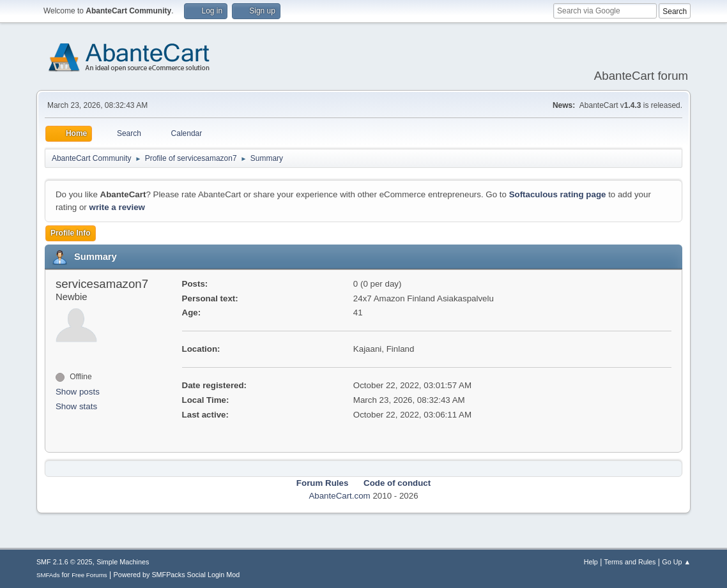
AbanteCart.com (339, 496)
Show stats (76, 406)
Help (591, 562)
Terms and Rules (630, 562)
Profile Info (71, 233)
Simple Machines (123, 562)
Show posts (78, 392)
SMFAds (48, 575)
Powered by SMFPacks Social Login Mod (176, 575)
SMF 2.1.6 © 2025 (65, 562)
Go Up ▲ (676, 562)
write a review (117, 207)
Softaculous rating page (558, 194)
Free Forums (89, 575)
